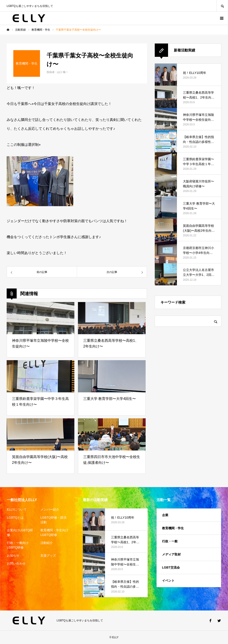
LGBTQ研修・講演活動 (53, 520)
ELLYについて (17, 510)
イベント (168, 581)
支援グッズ (48, 555)
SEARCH (222, 6)
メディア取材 (171, 554)
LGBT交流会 (171, 567)
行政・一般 (170, 541)
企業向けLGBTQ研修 (20, 532)
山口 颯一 (62, 72)
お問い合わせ (16, 563)
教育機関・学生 (173, 528)
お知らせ (13, 555)
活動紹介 (47, 543)
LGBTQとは (15, 518)
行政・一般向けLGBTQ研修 (18, 545)
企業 (165, 515)
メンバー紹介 (50, 510)
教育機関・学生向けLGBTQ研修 (54, 532)
